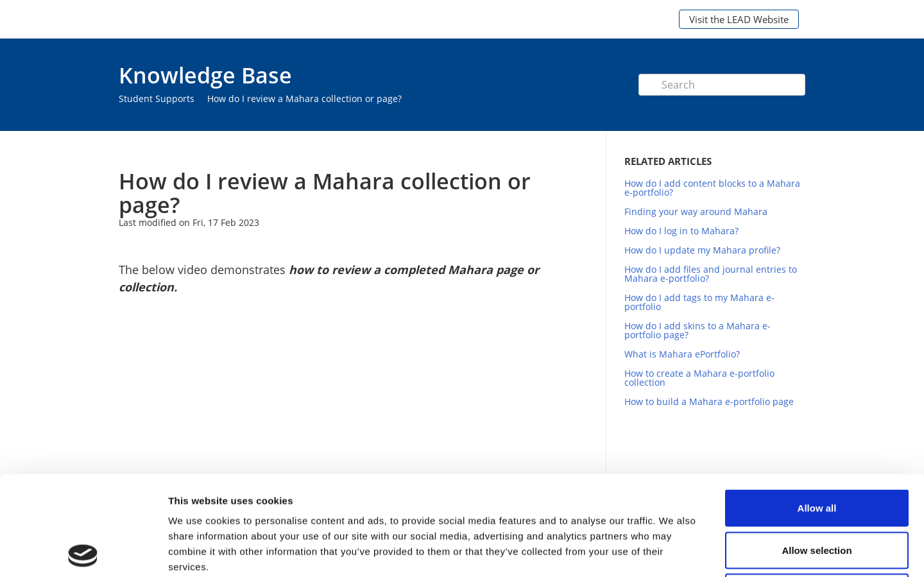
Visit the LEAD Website (739, 19)
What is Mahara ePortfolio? (682, 354)
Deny (817, 493)
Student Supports (157, 99)
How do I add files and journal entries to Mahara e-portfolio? (711, 274)
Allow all (817, 409)
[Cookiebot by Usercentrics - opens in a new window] (83, 552)
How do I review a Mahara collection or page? (304, 99)
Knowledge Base (205, 75)
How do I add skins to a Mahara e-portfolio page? (697, 330)
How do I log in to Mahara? (681, 231)
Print (550, 150)
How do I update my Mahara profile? (702, 250)
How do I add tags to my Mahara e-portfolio (699, 302)
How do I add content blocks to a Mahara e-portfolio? (712, 188)
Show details (673, 552)
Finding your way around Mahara (696, 211)
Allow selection (817, 451)
